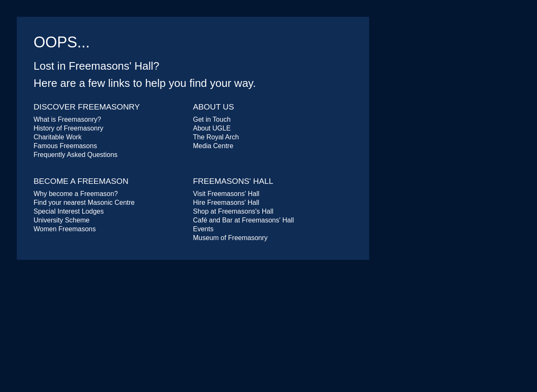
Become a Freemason (81, 181)
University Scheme (61, 220)
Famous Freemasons (65, 146)
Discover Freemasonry (87, 107)
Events (203, 229)
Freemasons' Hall (233, 181)
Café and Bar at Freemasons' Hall (244, 220)
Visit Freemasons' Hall (226, 194)
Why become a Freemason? (76, 194)
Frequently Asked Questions (76, 155)
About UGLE (212, 128)
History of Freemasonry (68, 128)
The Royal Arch (216, 137)
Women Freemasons (65, 229)
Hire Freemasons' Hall (226, 203)
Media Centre (213, 146)
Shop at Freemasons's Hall (233, 211)
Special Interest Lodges (69, 211)
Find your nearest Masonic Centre (84, 203)
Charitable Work (57, 137)
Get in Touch (212, 119)
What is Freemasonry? (67, 119)
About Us (214, 107)
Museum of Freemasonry (230, 238)
